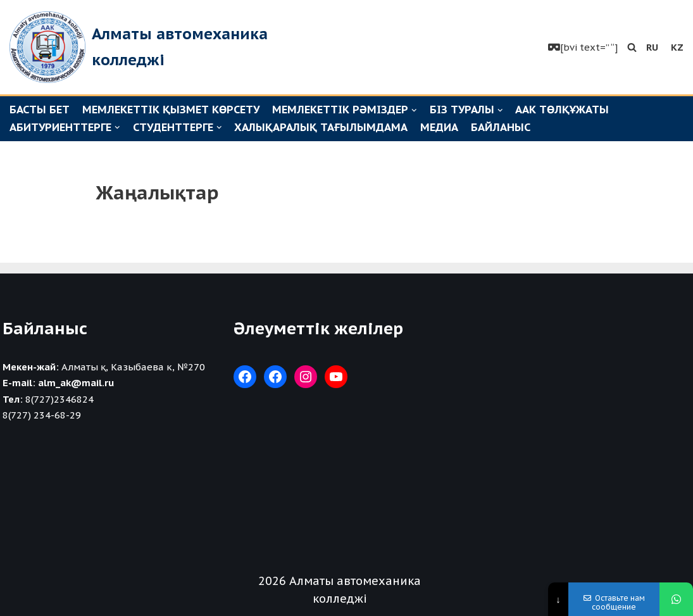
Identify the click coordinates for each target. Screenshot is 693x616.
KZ (677, 47)
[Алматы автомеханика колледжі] (143, 47)
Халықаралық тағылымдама (321, 127)
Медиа (439, 127)
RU (652, 47)
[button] (632, 47)
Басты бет (40, 110)
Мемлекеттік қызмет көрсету (171, 110)
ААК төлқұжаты (562, 110)
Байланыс (501, 127)
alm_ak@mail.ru (76, 383)
